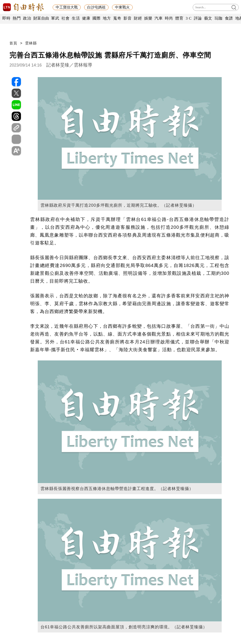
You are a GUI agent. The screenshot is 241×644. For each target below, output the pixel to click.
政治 (27, 18)
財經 (138, 18)
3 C (189, 18)
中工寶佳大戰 (67, 7)
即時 (6, 18)
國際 (96, 18)
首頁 (13, 43)
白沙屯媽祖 (96, 7)
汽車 (159, 18)
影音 (128, 18)
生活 (76, 18)
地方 (107, 18)
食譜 (229, 18)
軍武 (55, 18)
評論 (198, 18)
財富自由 (41, 18)
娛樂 (148, 18)
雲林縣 (31, 43)
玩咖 (219, 18)
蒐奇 (117, 18)
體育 (179, 18)
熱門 (17, 18)
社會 (65, 18)
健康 (86, 18)
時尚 (169, 18)
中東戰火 (122, 7)
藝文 (208, 18)
